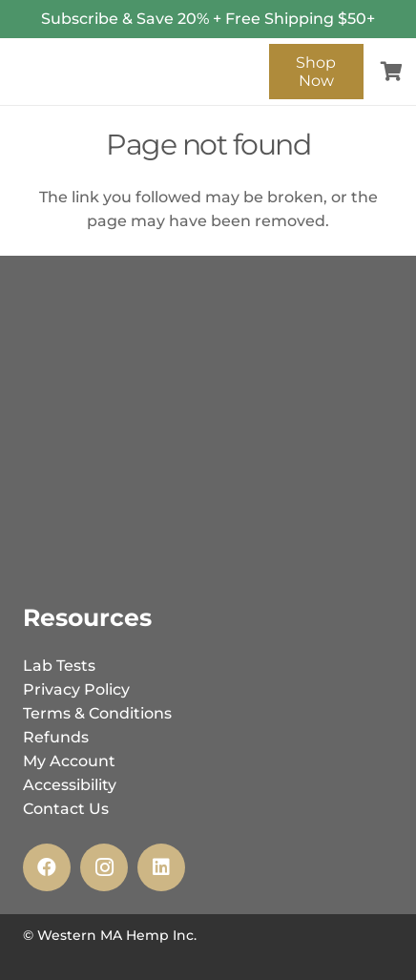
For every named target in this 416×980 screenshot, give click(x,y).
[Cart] (392, 72)
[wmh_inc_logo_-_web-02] (135, 57)
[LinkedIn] (161, 867)
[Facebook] (47, 867)
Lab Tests (59, 666)
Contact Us (66, 809)
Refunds (56, 737)
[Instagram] (104, 867)
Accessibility (70, 785)
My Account (69, 761)
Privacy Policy (76, 689)
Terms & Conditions (97, 713)
